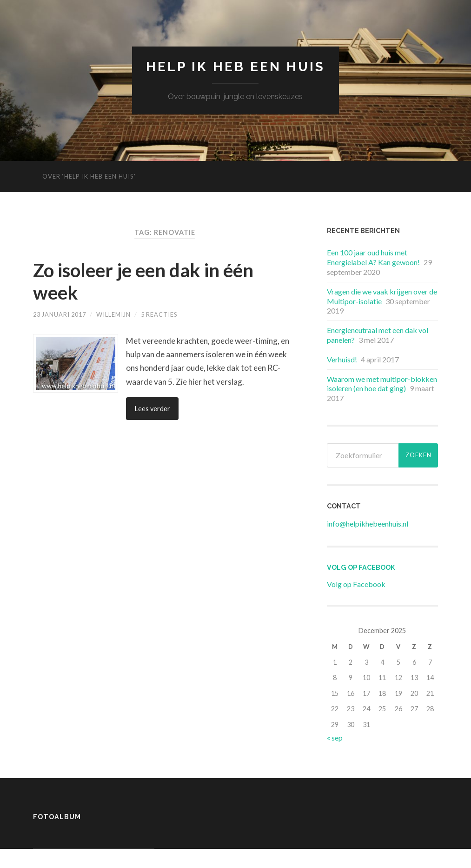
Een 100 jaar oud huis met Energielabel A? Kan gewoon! (373, 257)
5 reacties (159, 314)
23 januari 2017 (60, 314)
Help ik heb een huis (235, 67)
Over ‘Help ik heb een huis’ (89, 176)
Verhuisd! (342, 359)
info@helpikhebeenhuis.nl (368, 524)
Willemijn (113, 314)
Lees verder (152, 409)
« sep (335, 738)
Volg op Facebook (361, 567)
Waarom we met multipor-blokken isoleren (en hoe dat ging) (382, 384)
